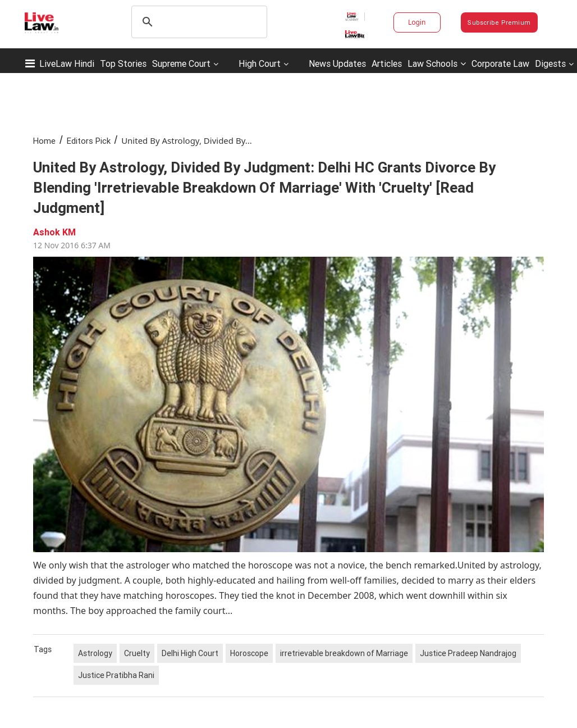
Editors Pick (89, 141)
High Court (260, 63)
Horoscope (249, 653)
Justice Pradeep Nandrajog (468, 653)
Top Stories (123, 63)
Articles (387, 63)
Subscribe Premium (499, 22)
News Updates (337, 63)
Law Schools (437, 63)
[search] (198, 22)
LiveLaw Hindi (67, 63)
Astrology (95, 653)
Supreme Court (181, 63)
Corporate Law (500, 63)
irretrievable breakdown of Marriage (344, 653)
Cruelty (137, 653)
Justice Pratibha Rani (116, 675)
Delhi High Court (190, 653)
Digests (550, 63)
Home (44, 141)
